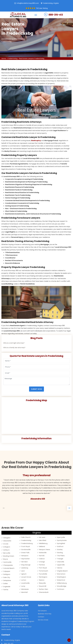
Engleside (7, 587)
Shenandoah (44, 592)
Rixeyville (42, 583)
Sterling (60, 553)
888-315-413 (56, 15)
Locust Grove (26, 577)
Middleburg (43, 543)
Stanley (60, 550)
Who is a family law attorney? (14, 348)
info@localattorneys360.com (28, 3)
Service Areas (43, 620)
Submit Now (36, 389)
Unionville (61, 562)
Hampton (25, 556)
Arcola (6, 544)
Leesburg (25, 568)
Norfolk (42, 556)
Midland (42, 546)
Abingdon (7, 538)
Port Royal (43, 568)
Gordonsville (26, 550)
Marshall (24, 592)
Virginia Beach (62, 571)
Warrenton (61, 574)
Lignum (24, 574)
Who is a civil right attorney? (14, 343)
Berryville (7, 553)
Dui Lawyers (42, 611)
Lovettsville (25, 583)
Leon (23, 571)
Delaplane (7, 580)
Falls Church (26, 537)
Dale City (7, 577)
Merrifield (43, 540)
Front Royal (25, 546)
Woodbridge (62, 586)
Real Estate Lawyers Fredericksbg (32, 59)
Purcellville (43, 574)
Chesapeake (8, 565)
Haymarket (25, 559)
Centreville (7, 562)
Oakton (42, 559)
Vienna (60, 568)
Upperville (61, 565)
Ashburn (6, 550)
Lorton (24, 580)
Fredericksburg (27, 543)
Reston (42, 580)
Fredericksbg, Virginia (51, 3)
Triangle (60, 559)
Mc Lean (42, 537)
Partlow (42, 565)
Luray (23, 586)
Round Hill (43, 586)
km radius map (36, 417)
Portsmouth (44, 571)
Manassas (25, 589)
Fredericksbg (12, 59)
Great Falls (25, 553)
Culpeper (7, 571)
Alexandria (7, 541)
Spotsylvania (62, 540)
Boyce (6, 559)
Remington (43, 577)
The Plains (61, 556)
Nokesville (43, 553)
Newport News (45, 550)
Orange (42, 562)
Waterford (61, 580)
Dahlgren (7, 574)
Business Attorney (45, 614)
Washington (61, 577)
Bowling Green (9, 556)
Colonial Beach (9, 568)
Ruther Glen (44, 589)
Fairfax (6, 590)
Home (4, 59)
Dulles (5, 583)
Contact (41, 617)
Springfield (61, 543)
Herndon (24, 562)
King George (26, 565)
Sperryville (61, 537)
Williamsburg (62, 583)
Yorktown (61, 589)
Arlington (7, 547)
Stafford (60, 546)
